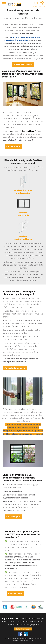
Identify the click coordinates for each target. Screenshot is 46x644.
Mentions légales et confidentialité (16, 639)
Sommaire (38, 639)
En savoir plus (13, 146)
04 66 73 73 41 (14, 624)
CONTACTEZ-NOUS (23, 64)
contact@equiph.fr (31, 624)
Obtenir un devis (23, 629)
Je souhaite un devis (15, 368)
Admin (31, 639)
